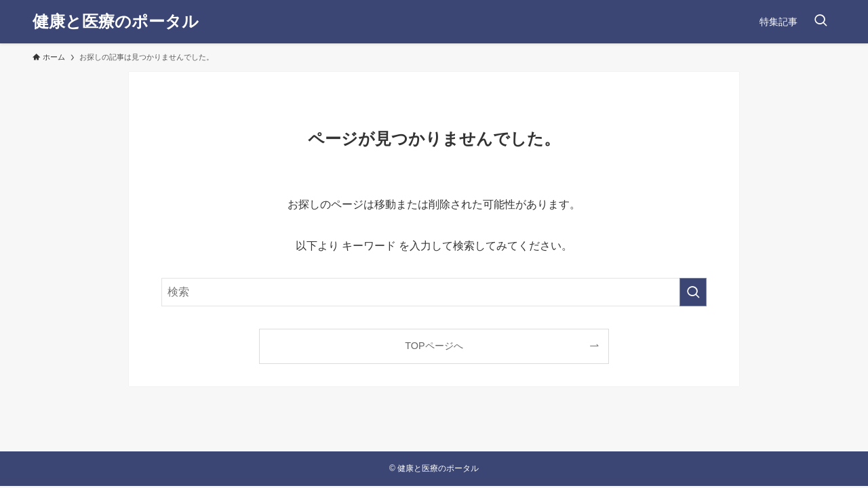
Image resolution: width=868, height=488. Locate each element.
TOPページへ (434, 346)
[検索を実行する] (693, 292)
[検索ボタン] (821, 22)
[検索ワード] (434, 292)
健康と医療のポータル (116, 22)
